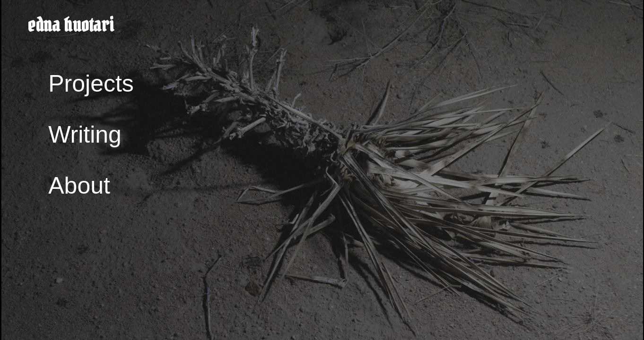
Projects (91, 84)
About (79, 186)
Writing (85, 135)
